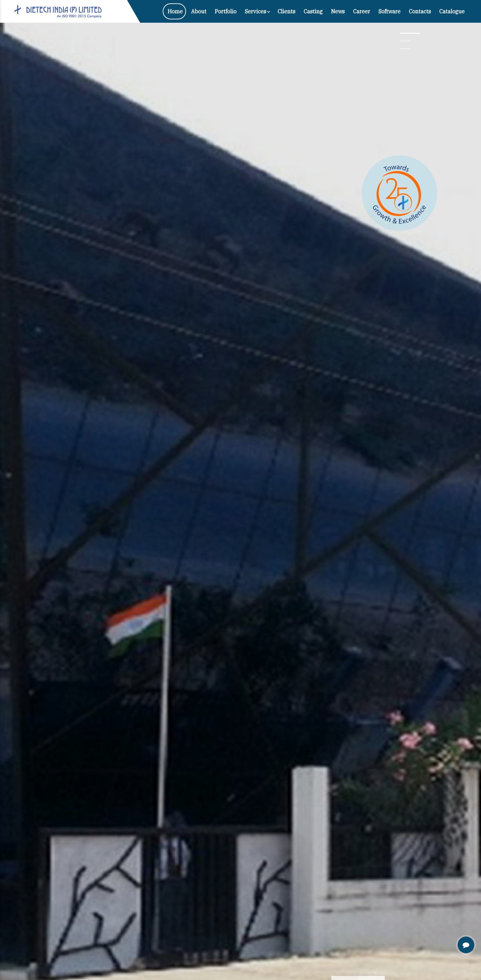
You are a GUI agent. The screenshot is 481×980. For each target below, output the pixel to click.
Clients (286, 11)
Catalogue (452, 11)
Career (362, 11)
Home (175, 11)
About (199, 11)
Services (258, 11)
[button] (410, 33)
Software (389, 11)
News (338, 11)
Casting (313, 11)
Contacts (420, 11)
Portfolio (226, 11)
